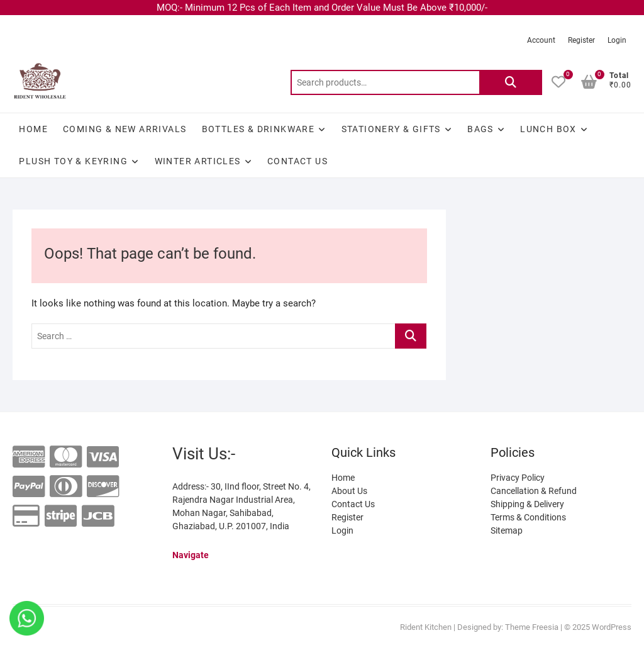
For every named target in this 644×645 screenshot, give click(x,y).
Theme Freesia (532, 627)
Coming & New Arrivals (125, 129)
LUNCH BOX (548, 129)
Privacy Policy (518, 478)
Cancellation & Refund (534, 491)
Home (33, 129)
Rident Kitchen (426, 627)
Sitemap (507, 530)
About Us (349, 491)
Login (617, 40)
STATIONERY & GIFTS (391, 129)
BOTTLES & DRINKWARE (258, 129)
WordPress (612, 627)
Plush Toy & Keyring (73, 161)
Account (541, 40)
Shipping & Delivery (527, 504)
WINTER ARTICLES (198, 161)
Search (511, 82)
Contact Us (297, 161)
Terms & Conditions (528, 517)
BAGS (480, 129)
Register (581, 40)
